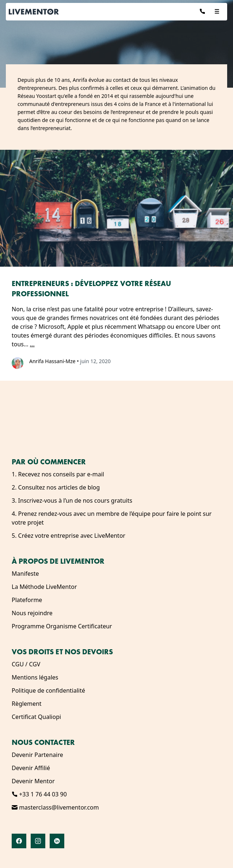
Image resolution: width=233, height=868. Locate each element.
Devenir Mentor (33, 781)
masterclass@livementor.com (55, 807)
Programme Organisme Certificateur (62, 626)
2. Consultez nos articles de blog (56, 487)
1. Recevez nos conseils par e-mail (58, 474)
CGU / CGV (26, 664)
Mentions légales (35, 677)
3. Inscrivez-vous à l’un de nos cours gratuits (72, 500)
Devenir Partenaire (37, 755)
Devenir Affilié (31, 768)
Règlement (27, 704)
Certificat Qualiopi (36, 717)
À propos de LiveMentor (58, 561)
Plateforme (27, 600)
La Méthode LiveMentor (44, 587)
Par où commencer (49, 462)
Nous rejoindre (32, 613)
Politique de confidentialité (48, 690)
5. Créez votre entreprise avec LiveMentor (68, 536)
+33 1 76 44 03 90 (39, 794)
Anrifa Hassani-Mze (52, 361)
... (32, 344)
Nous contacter (43, 742)
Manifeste (25, 574)
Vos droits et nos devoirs (62, 652)
